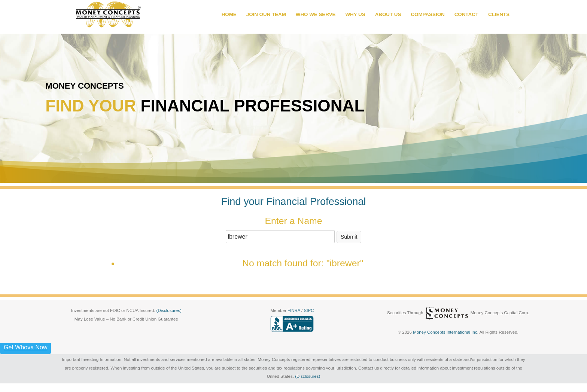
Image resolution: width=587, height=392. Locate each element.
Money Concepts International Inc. (446, 332)
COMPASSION (428, 14)
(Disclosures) (169, 310)
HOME (229, 14)
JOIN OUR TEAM (266, 14)
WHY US (355, 14)
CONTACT (466, 14)
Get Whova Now (25, 347)
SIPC (309, 310)
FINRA (294, 310)
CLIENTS (499, 14)
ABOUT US (388, 14)
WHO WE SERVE (316, 14)
